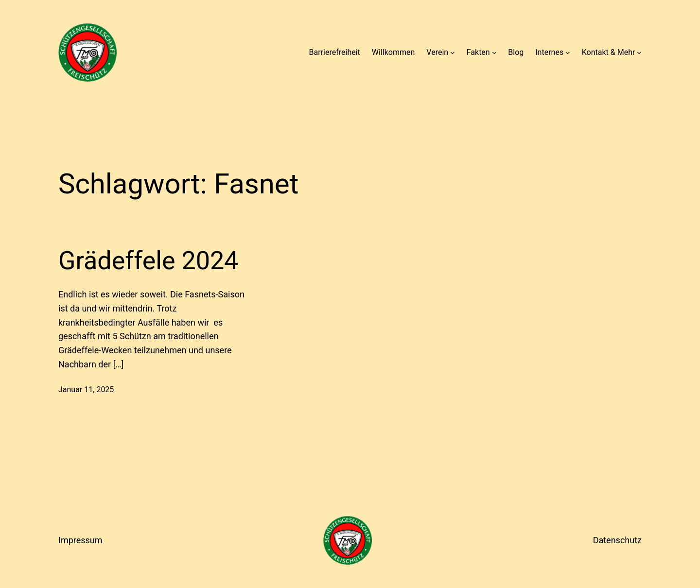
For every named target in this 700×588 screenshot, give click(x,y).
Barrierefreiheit (335, 52)
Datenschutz (617, 540)
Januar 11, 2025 (86, 389)
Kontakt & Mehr (609, 52)
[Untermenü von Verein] (453, 52)
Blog (516, 52)
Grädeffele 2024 (148, 261)
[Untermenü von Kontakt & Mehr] (639, 52)
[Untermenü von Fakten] (494, 52)
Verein (437, 52)
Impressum (80, 540)
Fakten (478, 52)
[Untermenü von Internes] (568, 52)
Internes (549, 52)
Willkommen (393, 52)
